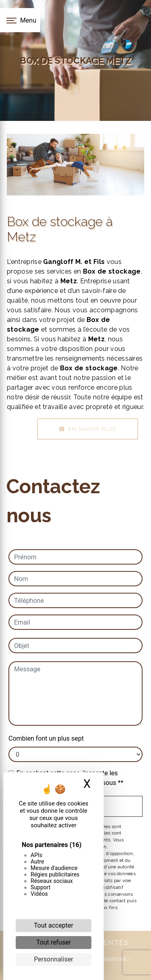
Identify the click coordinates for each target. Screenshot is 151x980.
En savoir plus (88, 429)
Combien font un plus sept (46, 738)
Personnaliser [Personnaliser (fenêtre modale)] (54, 959)
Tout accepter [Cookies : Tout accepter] (54, 925)
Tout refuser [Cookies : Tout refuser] (54, 942)
